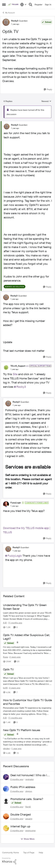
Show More (28, 839)
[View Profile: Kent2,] (6, 801)
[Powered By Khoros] (27, 861)
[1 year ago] (16, 748)
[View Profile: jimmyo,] (6, 789)
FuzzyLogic (15, 556)
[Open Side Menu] (4, 5)
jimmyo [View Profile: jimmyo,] (29, 791)
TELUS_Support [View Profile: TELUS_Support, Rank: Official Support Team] (18, 366)
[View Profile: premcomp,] (6, 828)
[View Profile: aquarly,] (6, 816)
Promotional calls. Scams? (27, 799)
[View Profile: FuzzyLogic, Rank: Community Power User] (6, 504)
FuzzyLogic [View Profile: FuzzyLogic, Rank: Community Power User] (16, 503)
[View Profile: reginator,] (6, 777)
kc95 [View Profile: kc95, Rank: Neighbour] (5, 688)
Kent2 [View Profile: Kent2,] (28, 807)
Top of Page (29, 852)
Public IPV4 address (23, 787)
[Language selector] (23, 5)
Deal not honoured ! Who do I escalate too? (29, 775)
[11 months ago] (15, 623)
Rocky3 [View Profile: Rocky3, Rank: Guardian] (15, 21)
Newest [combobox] (46, 101)
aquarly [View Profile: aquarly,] (29, 818)
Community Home (11, 852)
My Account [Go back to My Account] (8, 13)
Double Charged (21, 814)
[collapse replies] (27, 122)
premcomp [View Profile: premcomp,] (30, 830)
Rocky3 (21, 387)
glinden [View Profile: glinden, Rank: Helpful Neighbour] (6, 748)
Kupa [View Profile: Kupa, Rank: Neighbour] (5, 657)
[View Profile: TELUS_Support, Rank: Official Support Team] (6, 368)
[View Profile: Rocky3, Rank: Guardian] (6, 22)
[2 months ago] (17, 779)
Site (15, 374)
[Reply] (48, 89)
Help (41, 852)
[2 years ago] (15, 657)
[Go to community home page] (13, 5)
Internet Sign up (20, 826)
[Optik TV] (15, 128)
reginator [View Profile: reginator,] (30, 779)
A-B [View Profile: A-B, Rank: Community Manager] (5, 623)
